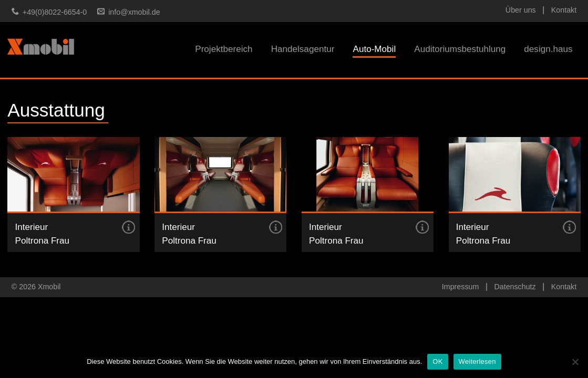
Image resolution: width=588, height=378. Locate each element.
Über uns (521, 10)
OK (437, 361)
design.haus (548, 49)
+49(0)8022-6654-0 (55, 12)
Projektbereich (224, 49)
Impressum (460, 287)
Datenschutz (515, 287)
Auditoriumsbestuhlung (460, 49)
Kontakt (564, 10)
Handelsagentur (303, 49)
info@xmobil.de (134, 12)
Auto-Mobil (374, 49)
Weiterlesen (477, 361)
